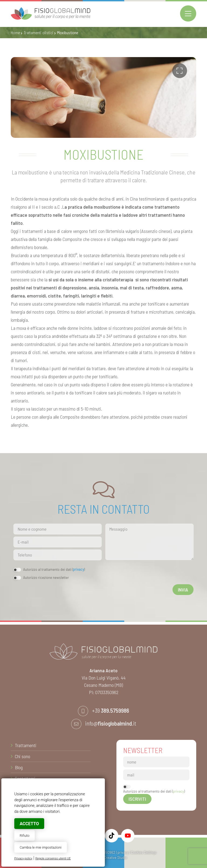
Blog (19, 767)
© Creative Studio (113, 857)
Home (15, 33)
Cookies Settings (144, 852)
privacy (79, 569)
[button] (180, 71)
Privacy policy (23, 858)
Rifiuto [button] (25, 836)
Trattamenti (26, 745)
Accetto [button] (29, 824)
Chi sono (23, 756)
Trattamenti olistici (39, 33)
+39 (111, 710)
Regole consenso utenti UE (53, 858)
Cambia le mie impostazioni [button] (41, 847)
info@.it (111, 723)
